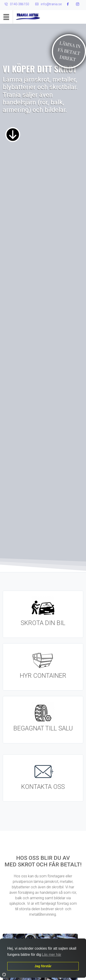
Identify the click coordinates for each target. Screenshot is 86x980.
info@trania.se (51, 4)
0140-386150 (20, 4)
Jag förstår (43, 966)
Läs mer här (52, 955)
